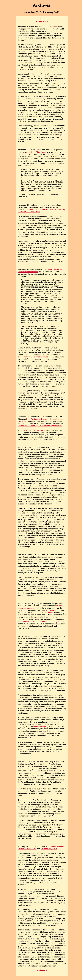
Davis (53, 27)
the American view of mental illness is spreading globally (41, 622)
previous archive (42, 21)
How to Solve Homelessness (33, 430)
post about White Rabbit (36, 152)
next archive (42, 970)
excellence (50, 610)
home (42, 19)
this (27, 194)
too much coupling (41, 727)
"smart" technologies (44, 613)
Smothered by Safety (49, 849)
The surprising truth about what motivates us (40, 356)
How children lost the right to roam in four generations (40, 426)
